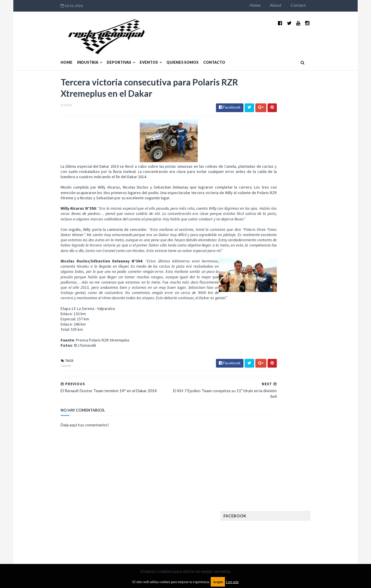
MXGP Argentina (275, 461)
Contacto (177, 49)
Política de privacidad (152, 541)
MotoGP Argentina (278, 470)
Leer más (232, 582)
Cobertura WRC (297, 387)
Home (293, 5)
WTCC (266, 516)
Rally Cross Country (280, 498)
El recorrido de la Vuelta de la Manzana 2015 (315, 252)
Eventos (111, 49)
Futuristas (271, 433)
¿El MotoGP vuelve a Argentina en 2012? (308, 280)
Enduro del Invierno (305, 396)
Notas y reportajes (278, 479)
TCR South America (278, 507)
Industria (50, 49)
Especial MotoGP (318, 405)
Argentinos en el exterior (284, 377)
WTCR (283, 516)
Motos (309, 470)
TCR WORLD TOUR (317, 507)
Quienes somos (145, 49)
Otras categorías (277, 489)
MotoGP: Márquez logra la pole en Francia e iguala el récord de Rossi (314, 312)
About (313, 5)
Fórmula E (321, 433)
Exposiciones (272, 414)
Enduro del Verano (278, 405)
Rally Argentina (315, 489)
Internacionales (276, 451)
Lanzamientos (310, 451)
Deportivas (82, 49)
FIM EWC (318, 424)
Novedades (312, 479)
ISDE (296, 442)
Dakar (28, 371)
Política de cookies (259, 541)
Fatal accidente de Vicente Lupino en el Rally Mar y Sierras (315, 341)
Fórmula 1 (296, 433)
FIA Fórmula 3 (273, 424)
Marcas (303, 461)
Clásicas (269, 387)
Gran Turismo (273, 442)
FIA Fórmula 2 (303, 414)
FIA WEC (298, 424)
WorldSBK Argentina (314, 516)
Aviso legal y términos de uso (49, 541)
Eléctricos (271, 396)
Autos (319, 377)
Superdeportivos (321, 498)
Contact (336, 5)
